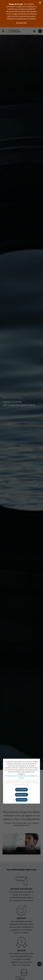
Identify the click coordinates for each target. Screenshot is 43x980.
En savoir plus (21, 23)
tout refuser (21, 800)
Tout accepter (21, 790)
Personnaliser (21, 795)
